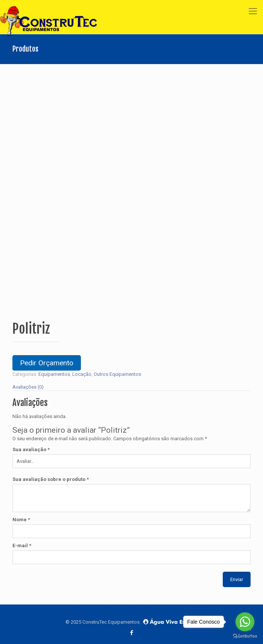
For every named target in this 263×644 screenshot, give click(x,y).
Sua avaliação (31, 449)
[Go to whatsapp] (245, 622)
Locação (82, 374)
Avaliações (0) (28, 387)
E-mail (22, 546)
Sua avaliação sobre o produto (51, 479)
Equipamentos (54, 374)
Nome (21, 520)
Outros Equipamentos (117, 374)
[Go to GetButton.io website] (245, 636)
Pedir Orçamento (47, 363)
